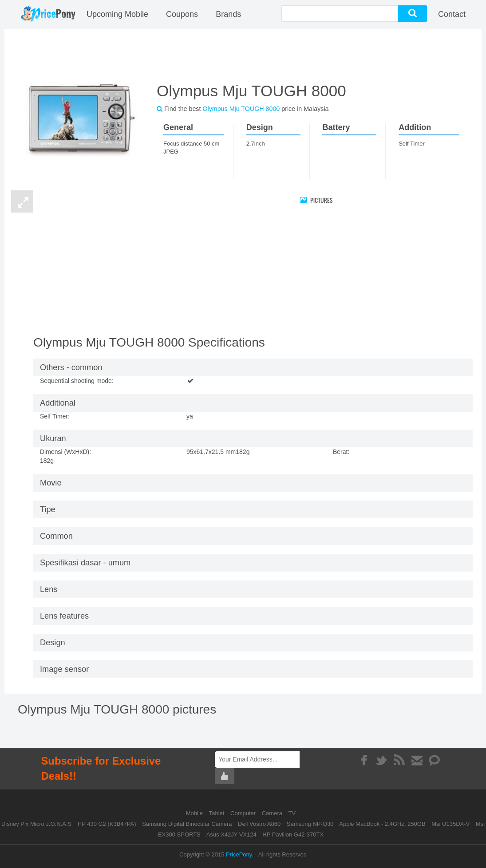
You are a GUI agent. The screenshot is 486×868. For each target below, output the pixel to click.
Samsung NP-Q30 (310, 824)
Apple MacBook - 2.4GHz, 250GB (382, 824)
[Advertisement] (243, 54)
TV (292, 813)
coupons (182, 14)
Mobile (195, 813)
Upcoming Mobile (117, 14)
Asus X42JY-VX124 (231, 834)
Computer (244, 813)
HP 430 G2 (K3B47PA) (107, 824)
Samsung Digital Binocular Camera (187, 824)
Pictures (316, 200)
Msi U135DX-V (450, 824)
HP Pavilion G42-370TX (293, 834)
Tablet (217, 813)
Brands (228, 14)
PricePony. (240, 854)
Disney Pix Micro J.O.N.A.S (36, 824)
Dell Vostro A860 (259, 824)
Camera (273, 813)
